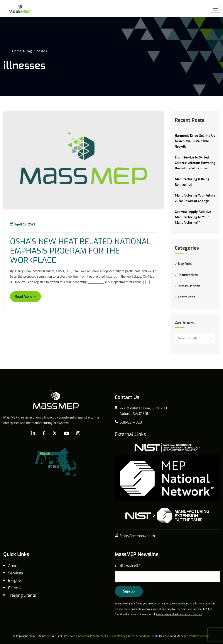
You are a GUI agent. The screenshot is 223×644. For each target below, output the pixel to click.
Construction (187, 297)
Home (17, 51)
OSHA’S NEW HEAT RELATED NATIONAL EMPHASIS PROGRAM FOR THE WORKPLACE (80, 251)
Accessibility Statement (92, 636)
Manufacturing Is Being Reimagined (192, 182)
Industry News (188, 275)
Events (14, 588)
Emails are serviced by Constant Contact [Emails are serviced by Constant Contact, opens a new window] (179, 614)
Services (16, 573)
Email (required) (128, 565)
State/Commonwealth (137, 536)
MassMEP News (189, 286)
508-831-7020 (131, 422)
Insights (15, 581)
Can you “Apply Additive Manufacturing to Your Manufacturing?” (193, 217)
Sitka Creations (201, 636)
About (14, 566)
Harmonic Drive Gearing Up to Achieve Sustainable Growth (195, 141)
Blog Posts (185, 264)
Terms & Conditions (140, 636)
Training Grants (22, 595)
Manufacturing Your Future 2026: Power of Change (195, 198)
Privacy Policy (117, 636)
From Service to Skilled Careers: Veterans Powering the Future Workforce (195, 163)
